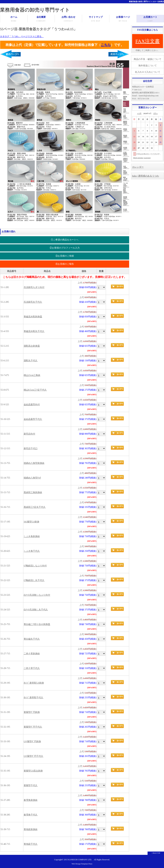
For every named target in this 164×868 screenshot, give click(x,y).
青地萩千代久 (31, 844)
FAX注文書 (148, 41)
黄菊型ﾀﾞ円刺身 (32, 712)
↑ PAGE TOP (156, 853)
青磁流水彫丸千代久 (34, 331)
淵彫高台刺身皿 (32, 346)
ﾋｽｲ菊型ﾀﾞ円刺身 (32, 741)
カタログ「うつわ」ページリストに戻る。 (22, 36)
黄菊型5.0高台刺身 (33, 771)
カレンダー (138, 167)
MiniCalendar (138, 158)
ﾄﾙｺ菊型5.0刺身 (32, 522)
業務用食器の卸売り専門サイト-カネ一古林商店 (146, 2)
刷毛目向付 (29, 434)
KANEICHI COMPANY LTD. (80, 860)
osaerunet (147, 158)
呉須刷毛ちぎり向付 (34, 287)
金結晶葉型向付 (32, 405)
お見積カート (150, 19)
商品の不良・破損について (148, 59)
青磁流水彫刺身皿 (33, 317)
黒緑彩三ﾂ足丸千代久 (35, 507)
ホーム (14, 19)
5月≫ (156, 113)
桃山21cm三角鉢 (32, 375)
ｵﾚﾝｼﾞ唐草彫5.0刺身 (34, 683)
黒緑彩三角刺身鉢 (33, 492)
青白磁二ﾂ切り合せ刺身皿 (37, 624)
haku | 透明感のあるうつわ (145, 176)
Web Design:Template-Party (82, 864)
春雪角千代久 (31, 815)
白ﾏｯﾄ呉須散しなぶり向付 (37, 595)
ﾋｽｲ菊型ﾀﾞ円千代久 (33, 756)
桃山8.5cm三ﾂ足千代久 (35, 390)
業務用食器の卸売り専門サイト (35, 10)
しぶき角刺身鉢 (32, 536)
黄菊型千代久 (31, 785)
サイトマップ (96, 19)
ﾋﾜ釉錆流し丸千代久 (34, 580)
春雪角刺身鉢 (31, 800)
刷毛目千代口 (31, 448)
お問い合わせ (68, 19)
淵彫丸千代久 (31, 361)
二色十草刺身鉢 (32, 654)
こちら (106, 45)
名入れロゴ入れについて (148, 72)
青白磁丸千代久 (32, 639)
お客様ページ (123, 19)
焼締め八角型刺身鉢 (34, 463)
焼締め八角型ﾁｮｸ (32, 478)
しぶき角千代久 (32, 551)
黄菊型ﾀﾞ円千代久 (33, 727)
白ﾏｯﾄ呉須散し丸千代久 (36, 610)
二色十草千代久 (32, 668)
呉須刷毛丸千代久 (33, 302)
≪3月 (139, 113)
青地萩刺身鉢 (31, 829)
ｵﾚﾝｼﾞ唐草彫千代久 (33, 698)
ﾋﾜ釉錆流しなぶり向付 (35, 566)
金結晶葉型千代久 (33, 419)
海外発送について (148, 66)
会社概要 (41, 19)
